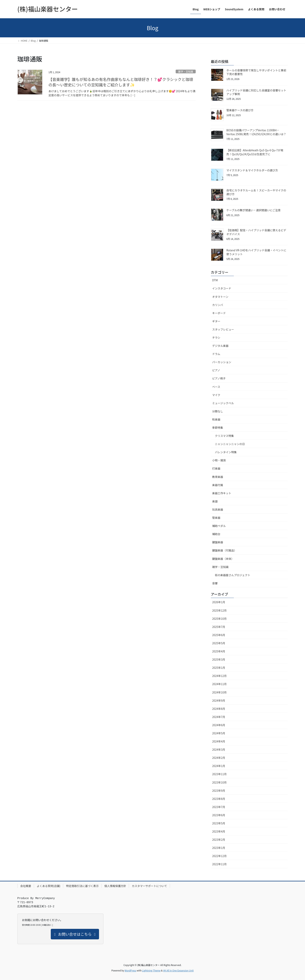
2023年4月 (219, 831)
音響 (215, 583)
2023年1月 (219, 848)
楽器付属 (218, 485)
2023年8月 (219, 799)
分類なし (218, 411)
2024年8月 (219, 709)
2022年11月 (220, 864)
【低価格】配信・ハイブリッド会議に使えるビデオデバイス (256, 232)
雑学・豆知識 (186, 71)
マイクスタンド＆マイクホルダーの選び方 (252, 170)
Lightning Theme (151, 970)
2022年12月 (220, 856)
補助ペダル (219, 526)
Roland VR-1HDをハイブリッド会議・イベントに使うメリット (256, 252)
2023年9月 (219, 791)
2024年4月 (219, 741)
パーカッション (222, 362)
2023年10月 (220, 782)
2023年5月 (219, 823)
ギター (216, 321)
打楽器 (216, 468)
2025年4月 (219, 651)
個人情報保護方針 (115, 886)
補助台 (216, 534)
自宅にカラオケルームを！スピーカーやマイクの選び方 (256, 192)
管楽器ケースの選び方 (240, 110)
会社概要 (26, 886)
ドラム (216, 354)
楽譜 (215, 501)
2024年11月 (220, 684)
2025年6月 (219, 635)
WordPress (131, 970)
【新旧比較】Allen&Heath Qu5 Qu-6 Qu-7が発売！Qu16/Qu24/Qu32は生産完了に (255, 152)
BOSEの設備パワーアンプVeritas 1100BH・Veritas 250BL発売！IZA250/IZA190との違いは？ (256, 132)
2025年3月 (219, 659)
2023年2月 (219, 840)
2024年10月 (220, 692)
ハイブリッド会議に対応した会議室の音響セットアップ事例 (256, 92)
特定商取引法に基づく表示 (82, 886)
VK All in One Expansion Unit (178, 970)
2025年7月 (219, 627)
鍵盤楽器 (218, 542)
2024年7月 (219, 717)
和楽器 (216, 419)
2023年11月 (220, 774)
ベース (216, 387)
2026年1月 (219, 602)
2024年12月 (220, 676)
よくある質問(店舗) (49, 886)
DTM (215, 280)
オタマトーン (220, 297)
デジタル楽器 (220, 346)
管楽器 (216, 518)
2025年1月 (219, 668)
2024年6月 (219, 725)
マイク (216, 395)
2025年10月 (220, 619)
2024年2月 (219, 758)
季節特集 (218, 428)
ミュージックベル (223, 403)
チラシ (216, 337)
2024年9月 (219, 700)
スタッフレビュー (223, 329)
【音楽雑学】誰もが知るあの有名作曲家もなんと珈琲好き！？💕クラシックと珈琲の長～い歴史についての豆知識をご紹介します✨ (121, 82)
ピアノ (216, 370)
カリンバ (218, 305)
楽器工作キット (222, 493)
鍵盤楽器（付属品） (224, 550)
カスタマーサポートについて (149, 886)
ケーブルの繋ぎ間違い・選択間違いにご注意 (254, 210)
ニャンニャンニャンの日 (230, 444)
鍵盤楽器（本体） (223, 559)
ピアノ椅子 (219, 378)
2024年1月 (219, 766)
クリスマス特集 (224, 436)
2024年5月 (219, 733)
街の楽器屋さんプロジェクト (233, 575)
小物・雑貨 (219, 460)
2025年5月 (219, 643)
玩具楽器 (218, 509)
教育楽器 (218, 477)
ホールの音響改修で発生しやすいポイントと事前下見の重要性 (256, 72)
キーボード (219, 313)
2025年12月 (220, 610)
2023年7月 (219, 807)
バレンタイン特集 (226, 452)
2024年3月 (219, 749)
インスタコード (222, 288)
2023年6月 (219, 815)
